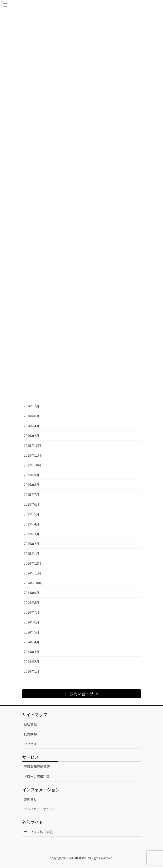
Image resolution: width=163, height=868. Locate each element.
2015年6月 (32, 504)
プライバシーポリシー (40, 809)
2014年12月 (32, 563)
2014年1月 (32, 671)
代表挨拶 (30, 734)
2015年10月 (32, 465)
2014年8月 (32, 602)
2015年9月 (32, 475)
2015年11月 (32, 455)
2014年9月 (32, 593)
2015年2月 (32, 544)
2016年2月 (32, 436)
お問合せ (30, 799)
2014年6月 (32, 622)
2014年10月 (32, 583)
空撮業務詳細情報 (37, 766)
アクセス (30, 744)
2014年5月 (32, 632)
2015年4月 (32, 524)
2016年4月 (32, 426)
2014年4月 (32, 642)
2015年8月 (32, 485)
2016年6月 (32, 416)
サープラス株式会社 (38, 832)
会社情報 (30, 724)
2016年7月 (32, 406)
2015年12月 (32, 445)
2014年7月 (32, 612)
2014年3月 (32, 652)
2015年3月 (32, 534)
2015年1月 (32, 553)
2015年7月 (32, 494)
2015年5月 (32, 514)
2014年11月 (32, 573)
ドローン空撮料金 (37, 776)
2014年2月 (32, 661)
